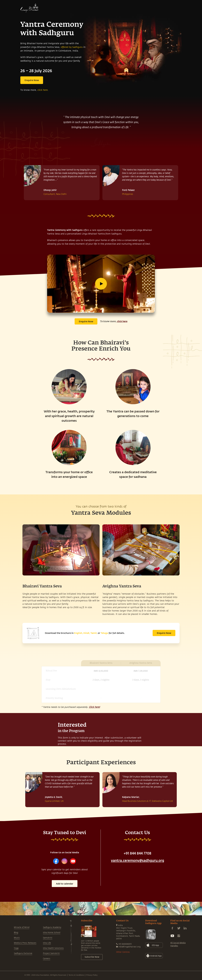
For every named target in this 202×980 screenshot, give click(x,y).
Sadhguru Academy (52, 927)
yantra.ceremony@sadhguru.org (138, 860)
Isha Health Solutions (53, 948)
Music (17, 938)
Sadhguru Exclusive (23, 953)
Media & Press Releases (25, 943)
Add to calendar (65, 884)
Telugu (104, 633)
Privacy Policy (92, 975)
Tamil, (94, 633)
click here (43, 90)
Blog (16, 933)
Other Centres (123, 952)
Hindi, (87, 633)
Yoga (16, 948)
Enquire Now (32, 80)
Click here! (94, 707)
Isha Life (47, 943)
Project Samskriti (51, 953)
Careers (47, 959)
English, (78, 633)
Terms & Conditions (76, 975)
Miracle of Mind (22, 927)
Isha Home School (52, 933)
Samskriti (48, 938)
